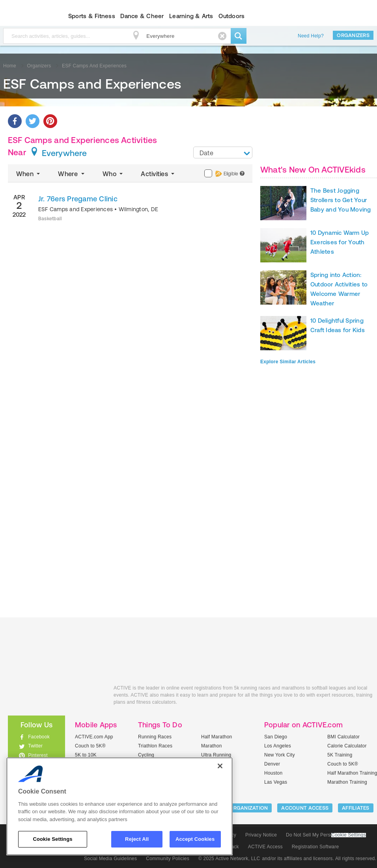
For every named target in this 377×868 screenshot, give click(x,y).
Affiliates (356, 808)
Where (72, 174)
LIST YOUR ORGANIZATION (235, 808)
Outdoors (231, 16)
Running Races (155, 737)
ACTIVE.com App (94, 737)
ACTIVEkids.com (55, 697)
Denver (272, 764)
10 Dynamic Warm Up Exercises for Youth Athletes (340, 242)
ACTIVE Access (265, 847)
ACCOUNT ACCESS (305, 808)
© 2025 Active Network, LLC (229, 859)
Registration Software (315, 847)
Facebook (39, 737)
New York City (280, 755)
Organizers (353, 35)
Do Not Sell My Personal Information (326, 835)
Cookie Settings (349, 835)
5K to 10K (86, 755)
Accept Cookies (195, 839)
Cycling (146, 755)
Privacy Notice (261, 835)
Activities (158, 174)
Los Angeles (278, 746)
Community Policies (168, 859)
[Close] (220, 766)
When (29, 174)
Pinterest (38, 755)
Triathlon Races (155, 746)
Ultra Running (216, 755)
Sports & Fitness (92, 16)
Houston (273, 773)
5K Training (340, 755)
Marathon (212, 746)
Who (113, 174)
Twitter (35, 746)
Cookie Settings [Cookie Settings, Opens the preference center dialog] (52, 839)
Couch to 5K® (90, 746)
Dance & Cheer (142, 16)
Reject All (137, 839)
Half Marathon (217, 737)
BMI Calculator (343, 737)
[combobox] (223, 152)
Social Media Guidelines (110, 859)
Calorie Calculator (347, 746)
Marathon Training (347, 782)
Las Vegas (276, 782)
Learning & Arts (191, 16)
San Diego (276, 737)
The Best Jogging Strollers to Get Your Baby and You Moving (341, 200)
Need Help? (311, 36)
